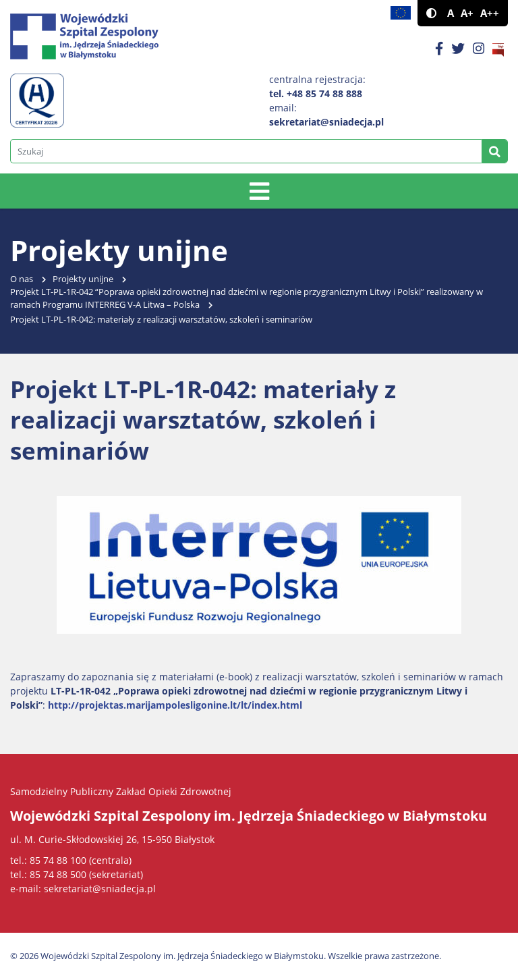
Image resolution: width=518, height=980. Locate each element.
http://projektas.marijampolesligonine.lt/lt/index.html (175, 705)
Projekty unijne (83, 279)
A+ (467, 13)
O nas (22, 279)
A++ (490, 13)
